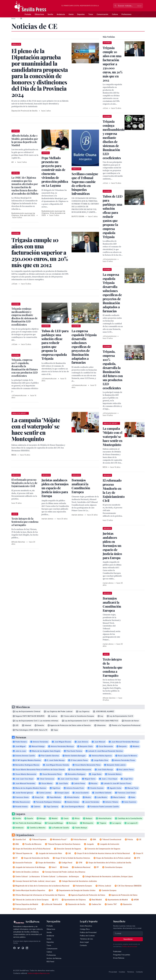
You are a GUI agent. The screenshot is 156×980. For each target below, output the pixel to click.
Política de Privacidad (88, 932)
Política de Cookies (87, 936)
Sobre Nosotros (86, 926)
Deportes (81, 14)
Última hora (39, 14)
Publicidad (117, 951)
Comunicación (102, 14)
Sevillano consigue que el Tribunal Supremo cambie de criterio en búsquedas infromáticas (85, 184)
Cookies (122, 972)
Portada (28, 14)
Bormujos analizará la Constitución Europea (81, 486)
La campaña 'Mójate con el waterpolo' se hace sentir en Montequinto (112, 437)
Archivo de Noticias (54, 958)
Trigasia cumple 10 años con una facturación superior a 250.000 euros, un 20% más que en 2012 (113, 64)
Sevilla (50, 14)
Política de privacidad (130, 946)
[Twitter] (19, 948)
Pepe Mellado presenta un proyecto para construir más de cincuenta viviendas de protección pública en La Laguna (55, 172)
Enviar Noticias (119, 958)
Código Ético (85, 929)
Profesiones (126, 14)
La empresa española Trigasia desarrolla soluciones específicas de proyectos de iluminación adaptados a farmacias (84, 347)
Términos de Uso (86, 939)
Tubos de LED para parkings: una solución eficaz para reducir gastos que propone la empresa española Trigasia (55, 345)
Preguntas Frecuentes (122, 955)
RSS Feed (50, 962)
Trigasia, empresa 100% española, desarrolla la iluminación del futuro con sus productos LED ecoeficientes (25, 368)
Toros (91, 14)
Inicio (13, 18)
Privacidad (113, 972)
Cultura (115, 14)
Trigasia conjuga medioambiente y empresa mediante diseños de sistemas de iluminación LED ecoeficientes (25, 317)
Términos (131, 972)
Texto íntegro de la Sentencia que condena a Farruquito (25, 522)
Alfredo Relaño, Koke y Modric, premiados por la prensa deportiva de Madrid (25, 140)
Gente (71, 14)
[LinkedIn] (27, 948)
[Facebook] (14, 948)
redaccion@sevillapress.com (39, 973)
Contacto (83, 945)
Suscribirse (128, 939)
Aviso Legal (84, 942)
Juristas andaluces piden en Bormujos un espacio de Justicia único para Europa (55, 488)
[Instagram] (23, 948)
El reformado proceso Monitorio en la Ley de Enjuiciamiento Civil (24, 483)
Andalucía (61, 14)
